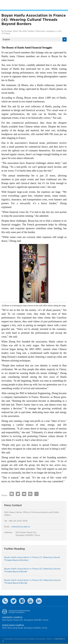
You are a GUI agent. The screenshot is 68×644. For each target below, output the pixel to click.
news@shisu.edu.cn (21, 527)
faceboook (22, 601)
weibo (30, 601)
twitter (14, 601)
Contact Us (5, 601)
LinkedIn (39, 601)
